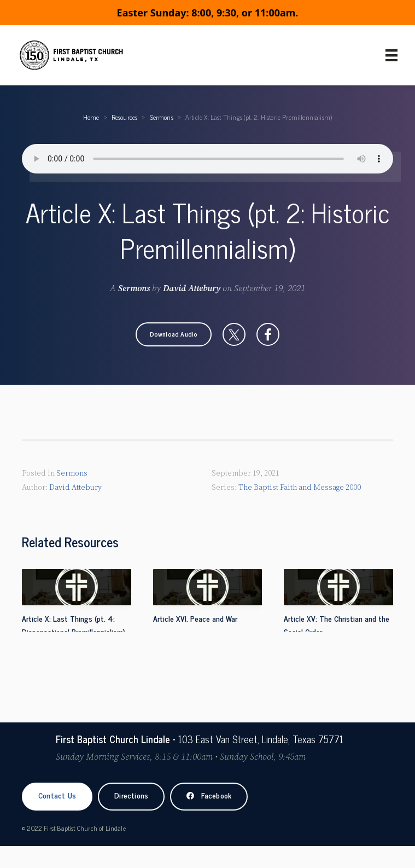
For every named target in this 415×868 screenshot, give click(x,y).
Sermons (162, 117)
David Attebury (192, 288)
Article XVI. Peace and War (195, 618)
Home (91, 117)
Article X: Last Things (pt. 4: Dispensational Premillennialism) (74, 625)
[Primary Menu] (391, 55)
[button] (174, 334)
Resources (125, 117)
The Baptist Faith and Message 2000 (300, 488)
